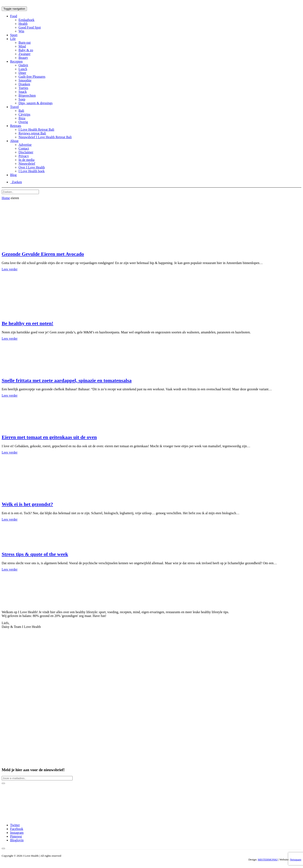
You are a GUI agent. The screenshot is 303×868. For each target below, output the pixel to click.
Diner (22, 73)
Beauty (23, 58)
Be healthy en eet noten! (27, 323)
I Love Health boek (32, 171)
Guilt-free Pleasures (32, 77)
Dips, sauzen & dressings (36, 103)
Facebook (17, 829)
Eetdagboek (27, 20)
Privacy (24, 156)
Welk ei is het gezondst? (27, 504)
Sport (14, 35)
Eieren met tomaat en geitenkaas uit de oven (49, 437)
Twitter (15, 825)
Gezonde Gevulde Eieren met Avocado (43, 254)
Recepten (16, 61)
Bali (21, 111)
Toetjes (23, 88)
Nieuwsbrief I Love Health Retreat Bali (45, 137)
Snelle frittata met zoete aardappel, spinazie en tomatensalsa (67, 380)
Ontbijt (23, 65)
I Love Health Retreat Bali (36, 130)
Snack (23, 92)
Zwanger (25, 54)
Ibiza (22, 118)
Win (21, 31)
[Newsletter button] (3, 783)
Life (13, 39)
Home (6, 198)
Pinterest (16, 836)
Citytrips (24, 114)
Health (23, 24)
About (14, 141)
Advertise (25, 145)
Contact (24, 148)
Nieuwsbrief (27, 164)
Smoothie (25, 80)
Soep (22, 99)
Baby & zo (26, 50)
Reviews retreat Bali (32, 133)
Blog (13, 175)
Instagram (17, 833)
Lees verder (10, 269)
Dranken (24, 84)
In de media (27, 160)
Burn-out (25, 43)
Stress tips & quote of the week (35, 554)
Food (14, 16)
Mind (22, 46)
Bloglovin (17, 840)
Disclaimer (26, 152)
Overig (23, 122)
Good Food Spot (30, 27)
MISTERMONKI (268, 859)
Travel (14, 107)
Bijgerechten (27, 95)
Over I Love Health (32, 167)
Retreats (16, 126)
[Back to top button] (3, 848)
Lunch (23, 69)
